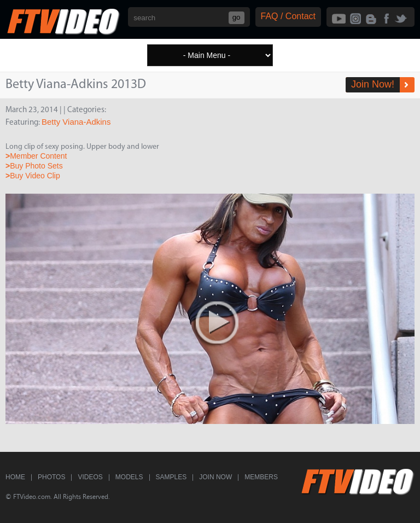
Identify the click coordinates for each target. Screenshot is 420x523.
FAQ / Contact (288, 16)
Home (15, 477)
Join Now (215, 477)
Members (261, 477)
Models (129, 477)
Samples (171, 477)
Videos (90, 477)
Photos (51, 477)
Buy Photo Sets (34, 166)
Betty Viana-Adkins (76, 122)
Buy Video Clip (33, 176)
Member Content (36, 156)
